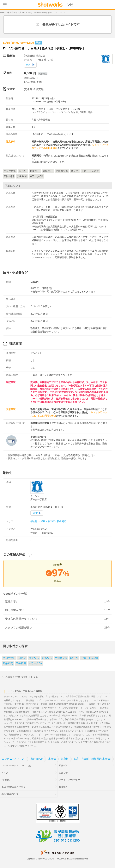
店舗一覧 (63, 765)
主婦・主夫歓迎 (90, 658)
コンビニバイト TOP (78, 742)
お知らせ (63, 773)
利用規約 (6, 780)
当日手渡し (9, 658)
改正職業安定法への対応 (13, 787)
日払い (22, 658)
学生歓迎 (21, 663)
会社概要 (63, 787)
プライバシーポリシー (70, 780)
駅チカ (74, 658)
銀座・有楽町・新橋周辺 (53, 521)
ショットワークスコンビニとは (16, 765)
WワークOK (36, 663)
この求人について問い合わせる (21, 677)
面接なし (34, 658)
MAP (29, 65)
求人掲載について (10, 794)
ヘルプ (5, 773)
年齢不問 (8, 663)
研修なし (47, 658)
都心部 (34, 521)
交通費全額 (61, 658)
